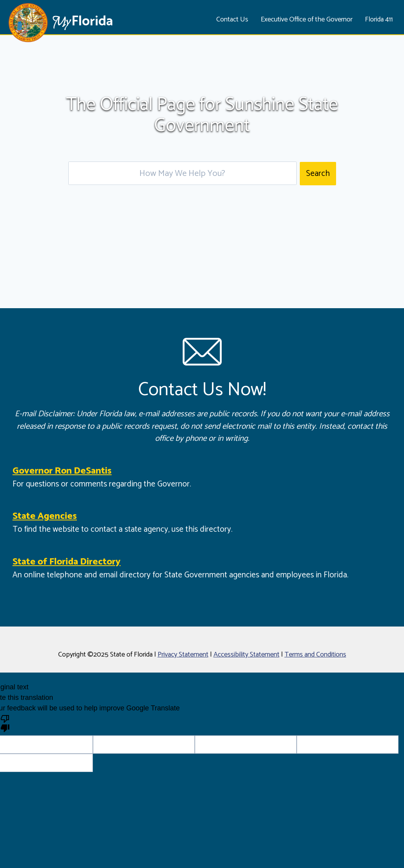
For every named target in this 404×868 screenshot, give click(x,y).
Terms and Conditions (315, 655)
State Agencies (45, 516)
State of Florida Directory (67, 562)
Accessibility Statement (246, 655)
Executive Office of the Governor (307, 20)
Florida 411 (379, 20)
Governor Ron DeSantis (62, 471)
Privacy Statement (183, 655)
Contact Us (232, 20)
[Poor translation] (5, 723)
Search (318, 174)
